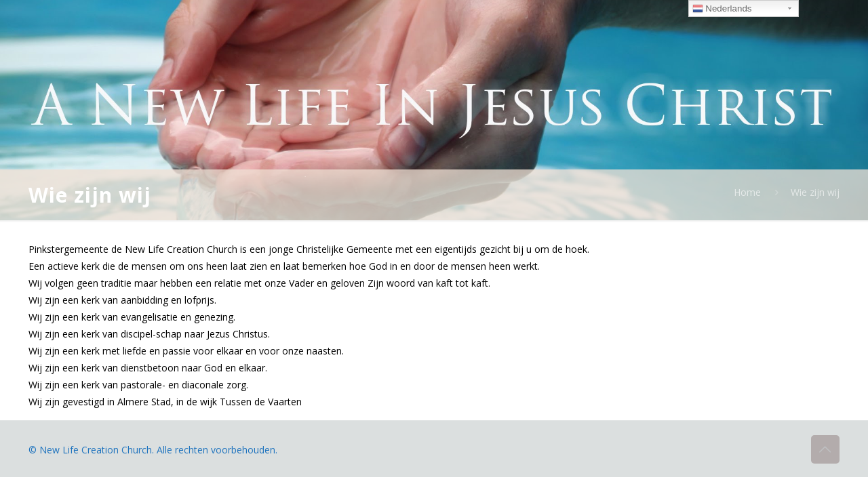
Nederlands (722, 9)
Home (747, 192)
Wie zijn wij (815, 192)
